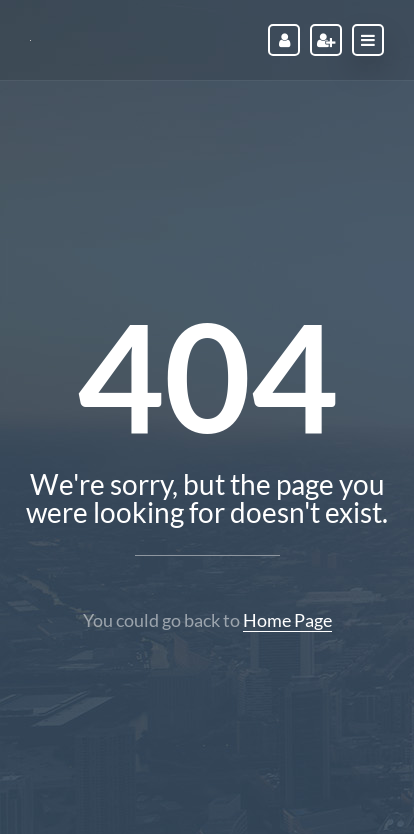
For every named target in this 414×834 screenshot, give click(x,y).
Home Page (287, 620)
